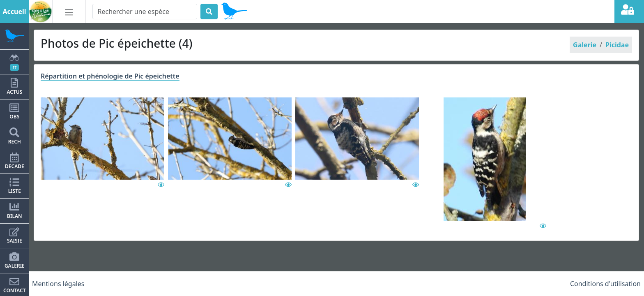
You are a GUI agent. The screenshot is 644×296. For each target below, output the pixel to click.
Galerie (585, 45)
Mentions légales (58, 284)
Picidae (617, 45)
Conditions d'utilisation (605, 284)
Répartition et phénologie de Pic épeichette (110, 76)
